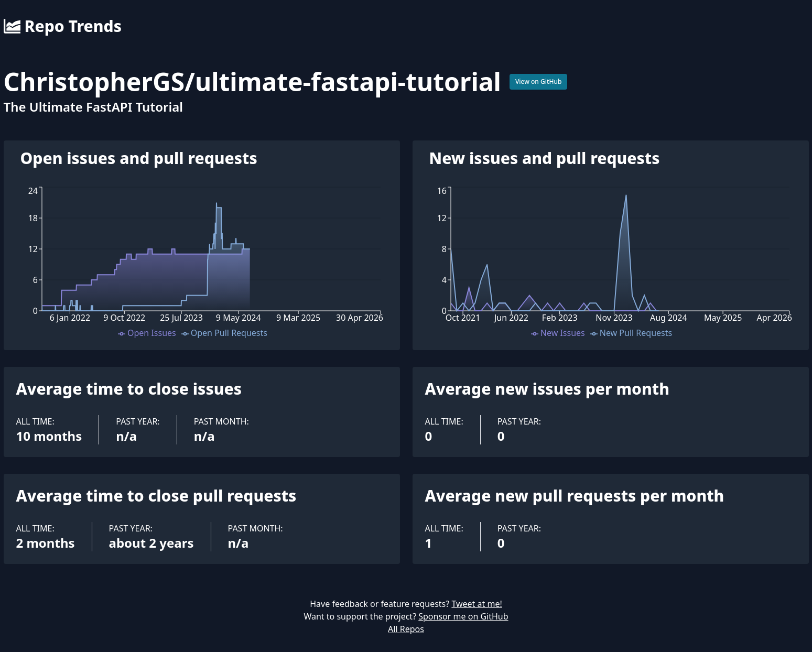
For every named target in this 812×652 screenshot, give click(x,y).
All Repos (406, 629)
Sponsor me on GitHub (463, 616)
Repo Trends (63, 26)
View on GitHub (539, 81)
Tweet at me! (477, 604)
